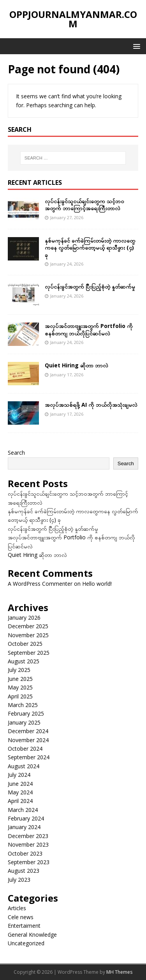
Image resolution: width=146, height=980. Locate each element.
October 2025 (25, 644)
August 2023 (24, 871)
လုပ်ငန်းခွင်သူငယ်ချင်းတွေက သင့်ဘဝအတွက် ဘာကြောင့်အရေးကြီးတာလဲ (84, 205)
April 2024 (20, 801)
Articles (17, 908)
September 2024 (29, 757)
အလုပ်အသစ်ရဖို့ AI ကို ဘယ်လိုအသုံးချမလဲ (91, 405)
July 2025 (19, 670)
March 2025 (23, 705)
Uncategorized (26, 943)
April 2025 (20, 696)
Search (16, 453)
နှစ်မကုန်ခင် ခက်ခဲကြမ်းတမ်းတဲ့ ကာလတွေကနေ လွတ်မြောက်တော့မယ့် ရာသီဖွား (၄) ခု (90, 247)
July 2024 (19, 775)
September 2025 (29, 653)
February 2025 (26, 713)
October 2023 (25, 853)
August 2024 (24, 766)
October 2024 (25, 749)
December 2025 (28, 626)
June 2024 (20, 784)
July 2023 (19, 880)
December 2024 (28, 731)
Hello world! (97, 584)
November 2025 (28, 635)
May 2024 (20, 792)
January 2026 (24, 618)
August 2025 (24, 661)
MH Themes (119, 972)
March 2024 (23, 810)
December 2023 (28, 836)
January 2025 (24, 722)
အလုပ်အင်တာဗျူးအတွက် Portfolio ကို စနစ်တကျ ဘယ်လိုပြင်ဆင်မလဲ (89, 329)
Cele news (21, 917)
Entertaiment (24, 926)
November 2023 (28, 844)
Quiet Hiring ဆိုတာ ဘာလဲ (77, 365)
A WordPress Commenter (40, 584)
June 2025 (20, 679)
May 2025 (20, 687)
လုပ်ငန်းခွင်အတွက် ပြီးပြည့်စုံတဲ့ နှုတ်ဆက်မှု (90, 286)
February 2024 (26, 818)
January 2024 (24, 827)
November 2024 (28, 740)
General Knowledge (32, 935)
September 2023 (29, 862)
